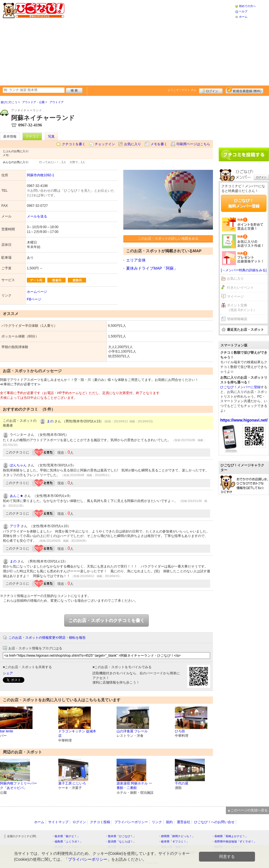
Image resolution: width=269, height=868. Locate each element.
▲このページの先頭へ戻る (247, 810)
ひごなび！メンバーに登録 (240, 387)
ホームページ (37, 292)
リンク (157, 822)
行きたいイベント (240, 288)
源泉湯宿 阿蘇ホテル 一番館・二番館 (134, 786)
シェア (8, 673)
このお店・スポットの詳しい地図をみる (168, 239)
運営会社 (184, 822)
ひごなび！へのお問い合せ (214, 822)
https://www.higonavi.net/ (244, 420)
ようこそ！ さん (182, 90)
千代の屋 (182, 783)
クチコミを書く (74, 144)
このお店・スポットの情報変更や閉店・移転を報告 (47, 638)
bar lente (7, 731)
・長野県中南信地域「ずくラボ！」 (234, 842)
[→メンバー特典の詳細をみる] (244, 270)
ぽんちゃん (18, 465)
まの (50, 421)
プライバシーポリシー (131, 822)
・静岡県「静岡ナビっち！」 (177, 836)
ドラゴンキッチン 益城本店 (77, 734)
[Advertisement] (138, 42)
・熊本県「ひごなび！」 (120, 836)
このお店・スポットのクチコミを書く (106, 620)
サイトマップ (58, 822)
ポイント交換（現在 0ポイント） (242, 308)
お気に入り (133, 144)
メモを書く (159, 144)
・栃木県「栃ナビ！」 (66, 836)
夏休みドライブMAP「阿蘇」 (152, 268)
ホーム (243, 17)
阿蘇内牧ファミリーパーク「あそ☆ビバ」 (18, 786)
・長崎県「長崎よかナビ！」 (230, 836)
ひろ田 (180, 731)
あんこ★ (17, 496)
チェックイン (105, 144)
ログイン (211, 90)
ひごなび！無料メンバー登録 (244, 203)
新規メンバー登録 (244, 90)
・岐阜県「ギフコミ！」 (174, 842)
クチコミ (32, 136)
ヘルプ (243, 11)
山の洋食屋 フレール (132, 731)
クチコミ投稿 (100, 822)
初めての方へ (247, 6)
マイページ (235, 297)
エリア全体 (136, 260)
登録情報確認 (237, 319)
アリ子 (15, 526)
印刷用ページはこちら (193, 144)
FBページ (34, 299)
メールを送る (37, 216)
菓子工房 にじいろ (72, 783)
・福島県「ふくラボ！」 (67, 842)
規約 (169, 822)
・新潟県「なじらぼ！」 (120, 842)
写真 (51, 136)
